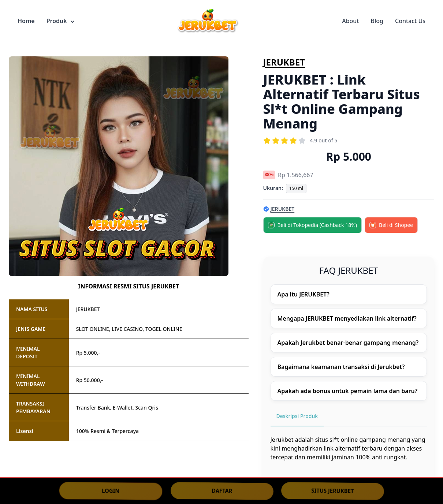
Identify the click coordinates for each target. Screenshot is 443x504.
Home (26, 21)
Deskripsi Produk (297, 416)
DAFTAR (222, 490)
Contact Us (410, 21)
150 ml (296, 188)
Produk (60, 21)
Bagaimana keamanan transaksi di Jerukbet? (341, 367)
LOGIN (111, 490)
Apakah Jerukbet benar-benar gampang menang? (348, 343)
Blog (377, 21)
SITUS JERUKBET (333, 491)
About (350, 21)
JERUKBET (284, 62)
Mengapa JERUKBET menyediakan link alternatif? (347, 318)
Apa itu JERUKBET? (304, 294)
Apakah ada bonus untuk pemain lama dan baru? (348, 391)
